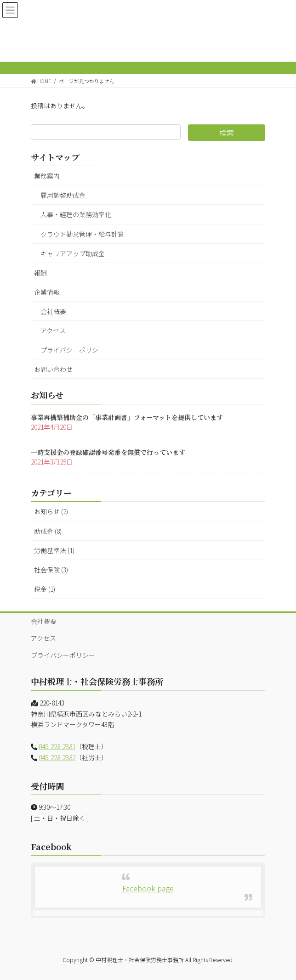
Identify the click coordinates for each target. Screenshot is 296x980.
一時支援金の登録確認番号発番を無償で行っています (108, 452)
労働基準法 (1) (54, 550)
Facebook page (148, 888)
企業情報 (47, 292)
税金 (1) (45, 589)
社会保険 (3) (51, 570)
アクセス (53, 330)
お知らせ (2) (51, 511)
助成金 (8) (48, 531)
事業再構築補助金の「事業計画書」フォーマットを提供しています (127, 417)
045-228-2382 (57, 757)
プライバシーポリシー (73, 350)
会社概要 (53, 311)
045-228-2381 (57, 746)
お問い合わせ (53, 369)
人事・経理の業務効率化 (76, 214)
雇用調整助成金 (63, 195)
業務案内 (47, 176)
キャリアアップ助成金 (73, 253)
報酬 (40, 273)
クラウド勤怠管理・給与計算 (82, 234)
